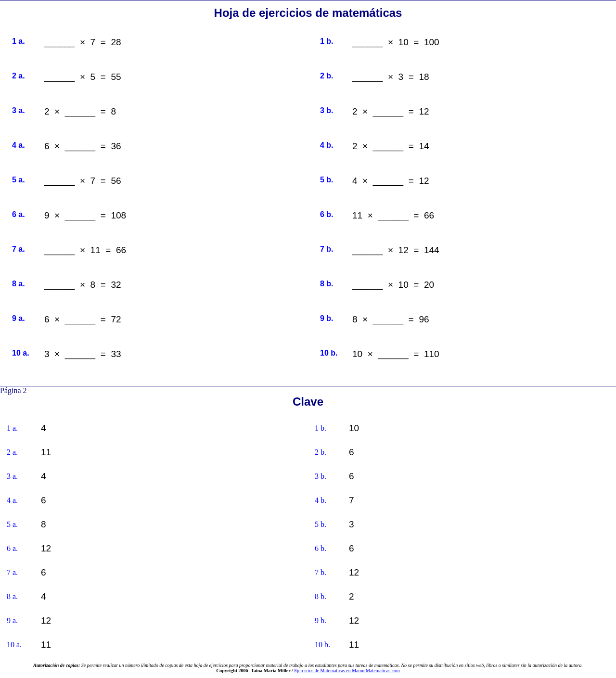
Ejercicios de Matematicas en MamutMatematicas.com (347, 671)
